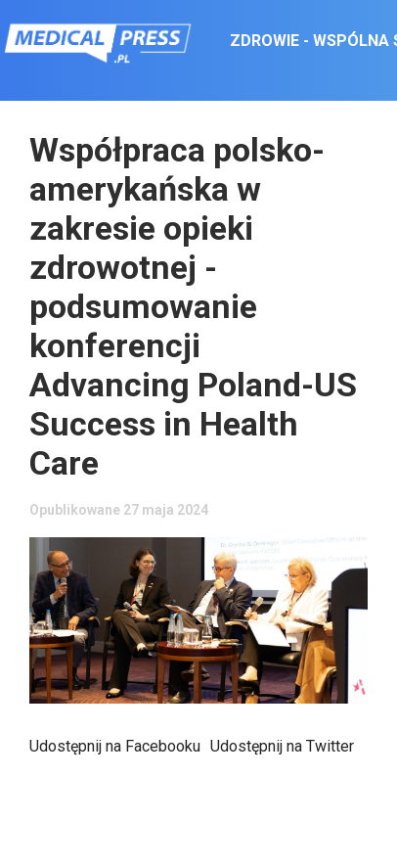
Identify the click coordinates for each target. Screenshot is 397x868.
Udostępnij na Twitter (282, 746)
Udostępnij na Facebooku (115, 746)
